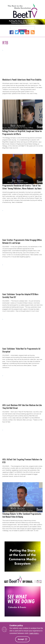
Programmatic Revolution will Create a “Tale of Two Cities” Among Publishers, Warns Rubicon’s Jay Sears (22, 187)
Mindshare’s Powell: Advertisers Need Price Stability (22, 80)
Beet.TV (22, 11)
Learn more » (34, 633)
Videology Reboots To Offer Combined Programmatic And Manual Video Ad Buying (22, 515)
